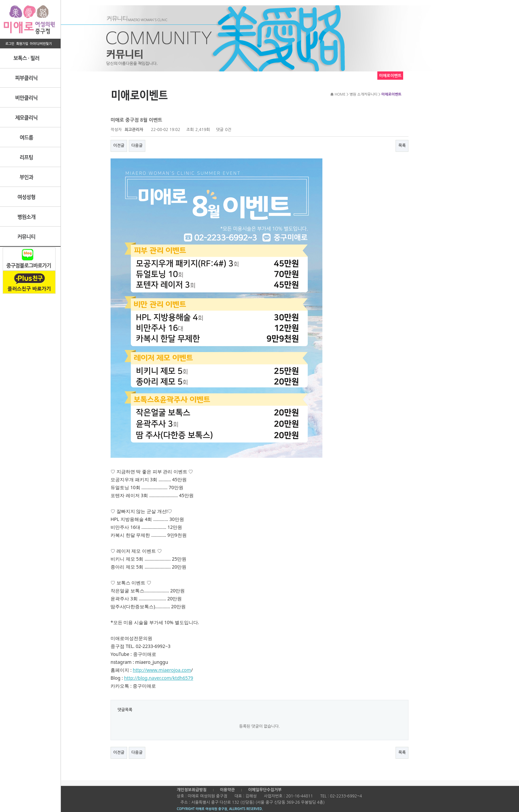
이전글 (119, 146)
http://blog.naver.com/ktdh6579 (159, 678)
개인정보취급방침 (192, 790)
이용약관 (227, 790)
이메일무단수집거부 (265, 790)
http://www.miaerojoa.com (162, 670)
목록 (402, 146)
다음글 (137, 146)
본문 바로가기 (0, 0)
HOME (340, 94)
